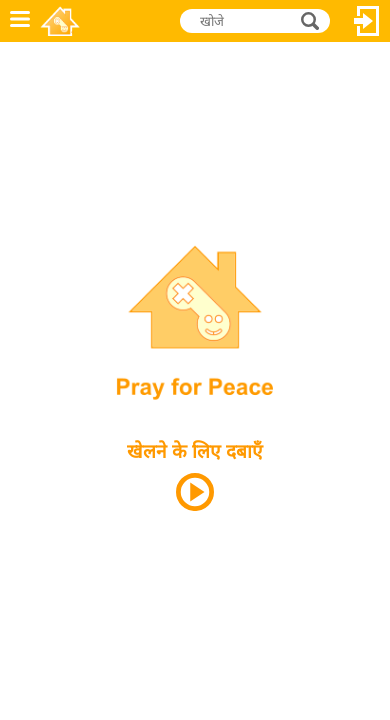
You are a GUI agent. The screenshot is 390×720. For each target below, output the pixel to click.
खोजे (312, 20)
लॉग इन (367, 21)
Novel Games (61, 21)
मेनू (20, 21)
